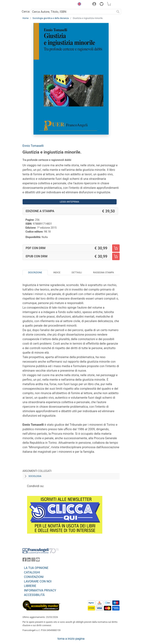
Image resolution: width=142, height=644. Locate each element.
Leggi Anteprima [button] (69, 202)
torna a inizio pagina (71, 639)
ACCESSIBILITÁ (34, 595)
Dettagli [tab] (77, 273)
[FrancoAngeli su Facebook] (24, 560)
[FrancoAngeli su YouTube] (38, 560)
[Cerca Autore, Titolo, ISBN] (73, 12)
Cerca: (26, 12)
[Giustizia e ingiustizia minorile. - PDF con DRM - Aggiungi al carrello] (116, 248)
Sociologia (35, 476)
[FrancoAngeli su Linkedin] (29, 560)
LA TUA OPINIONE (36, 568)
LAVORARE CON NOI (38, 581)
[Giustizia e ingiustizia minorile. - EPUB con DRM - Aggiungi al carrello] (116, 256)
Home (26, 18)
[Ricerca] (118, 12)
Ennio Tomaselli (33, 146)
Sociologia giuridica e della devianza (51, 18)
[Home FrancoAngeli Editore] (35, 5)
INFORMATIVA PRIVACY (40, 590)
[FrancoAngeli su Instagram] (33, 560)
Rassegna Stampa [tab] (104, 273)
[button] (79, 5)
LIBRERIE (30, 586)
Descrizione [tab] (35, 273)
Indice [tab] (57, 273)
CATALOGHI (32, 572)
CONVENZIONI (34, 577)
